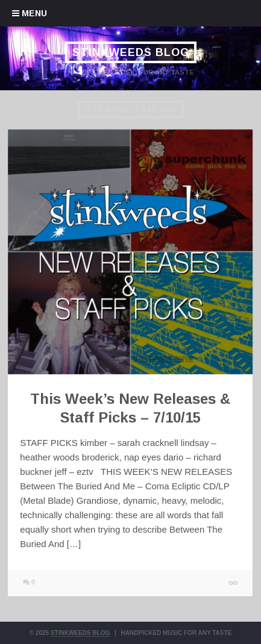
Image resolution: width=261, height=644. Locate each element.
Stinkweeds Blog (130, 52)
